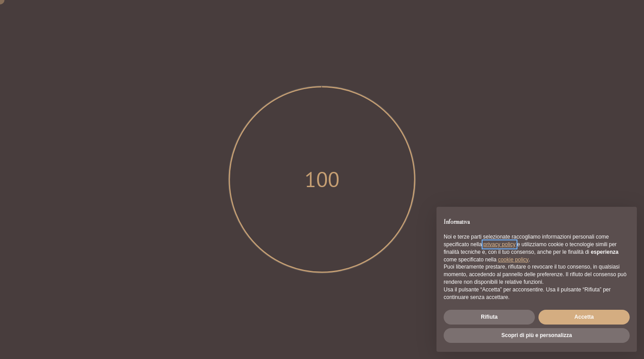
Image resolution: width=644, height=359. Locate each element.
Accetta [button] (584, 317)
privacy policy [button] (500, 244)
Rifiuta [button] (489, 317)
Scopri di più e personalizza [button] (537, 335)
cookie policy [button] (513, 260)
